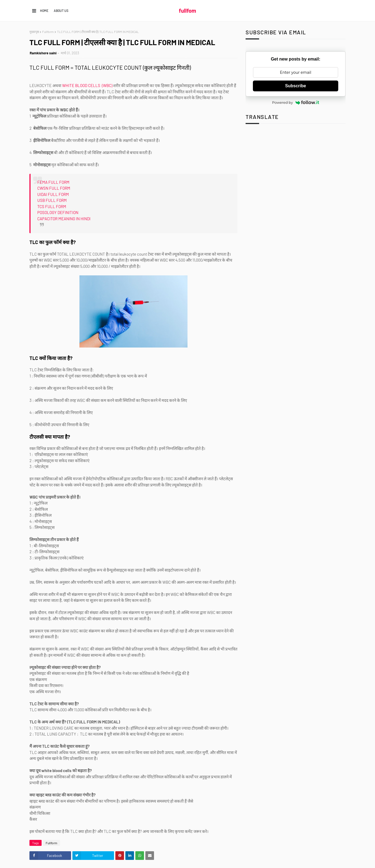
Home (44, 11)
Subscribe (295, 86)
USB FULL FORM (52, 200)
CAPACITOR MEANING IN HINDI (64, 219)
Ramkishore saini (43, 53)
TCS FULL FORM (52, 206)
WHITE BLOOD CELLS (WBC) (88, 85)
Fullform (48, 32)
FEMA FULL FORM (53, 182)
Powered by (296, 102)
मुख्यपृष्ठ (34, 32)
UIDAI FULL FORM (53, 194)
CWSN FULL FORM (54, 188)
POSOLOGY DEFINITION (58, 212)
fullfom (188, 11)
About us (61, 11)
